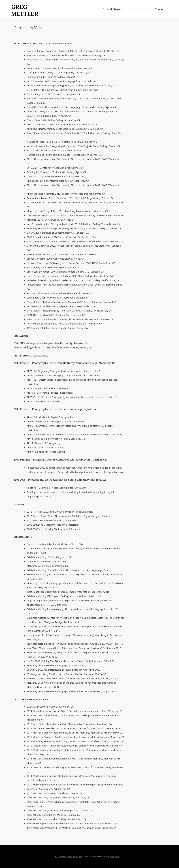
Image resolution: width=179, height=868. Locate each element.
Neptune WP (115, 856)
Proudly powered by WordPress (69, 856)
